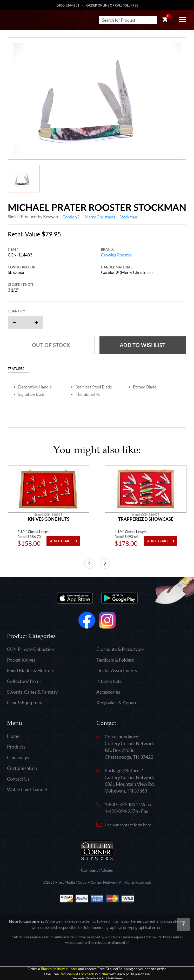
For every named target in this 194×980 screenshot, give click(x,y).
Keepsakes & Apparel (118, 703)
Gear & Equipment (26, 703)
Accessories (108, 692)
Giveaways (18, 758)
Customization (22, 768)
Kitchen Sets (109, 681)
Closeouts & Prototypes (121, 649)
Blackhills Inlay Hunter (59, 969)
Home (13, 736)
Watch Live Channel (27, 790)
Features (16, 369)
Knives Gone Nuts (49, 519)
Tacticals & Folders (115, 660)
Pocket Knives (21, 660)
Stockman (128, 217)
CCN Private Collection (31, 649)
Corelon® (71, 217)
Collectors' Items (24, 681)
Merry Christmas (100, 217)
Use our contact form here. (128, 825)
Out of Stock (51, 345)
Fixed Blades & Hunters (31, 671)
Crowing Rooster (116, 255)
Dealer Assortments (117, 671)
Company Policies (97, 870)
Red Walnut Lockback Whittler (84, 974)
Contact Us (18, 779)
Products (16, 747)
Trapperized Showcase (146, 519)
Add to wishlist (143, 345)
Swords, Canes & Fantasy (32, 692)
